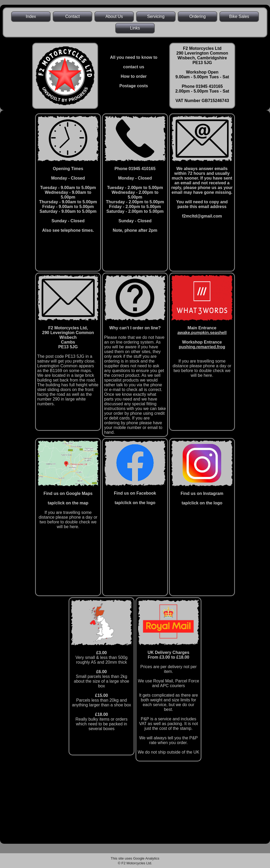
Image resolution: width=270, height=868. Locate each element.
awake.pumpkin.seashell (202, 333)
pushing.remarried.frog (202, 347)
